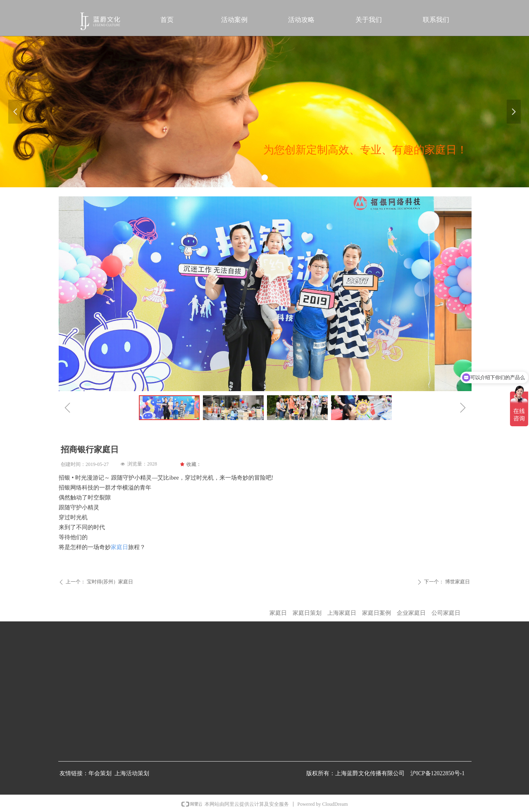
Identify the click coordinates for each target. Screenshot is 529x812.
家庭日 (119, 547)
